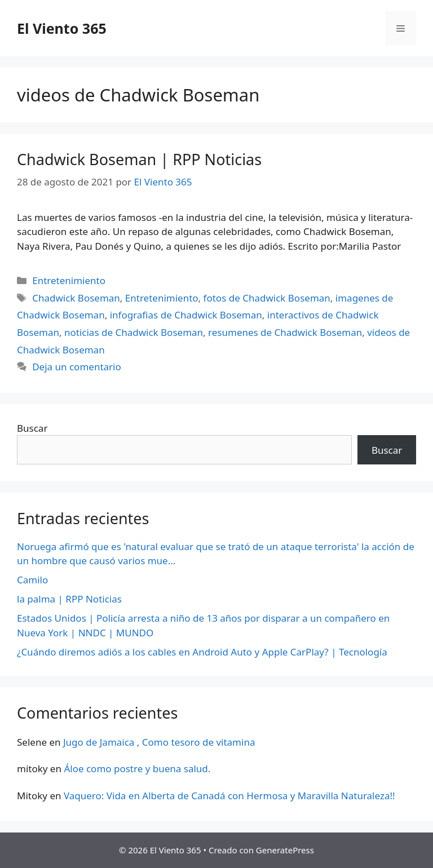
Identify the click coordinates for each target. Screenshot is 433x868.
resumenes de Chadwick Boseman (285, 332)
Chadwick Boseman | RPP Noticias (139, 159)
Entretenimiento (69, 280)
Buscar (32, 428)
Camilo (32, 580)
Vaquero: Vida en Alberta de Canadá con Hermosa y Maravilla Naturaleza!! (229, 796)
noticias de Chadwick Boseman (134, 332)
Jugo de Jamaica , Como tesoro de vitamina (159, 742)
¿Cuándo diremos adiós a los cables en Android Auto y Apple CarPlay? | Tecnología (202, 652)
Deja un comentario (77, 367)
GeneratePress (285, 850)
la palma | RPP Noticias (69, 599)
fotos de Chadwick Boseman (267, 298)
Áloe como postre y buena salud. (137, 769)
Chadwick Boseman (76, 298)
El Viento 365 (62, 28)
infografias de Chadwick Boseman (186, 315)
